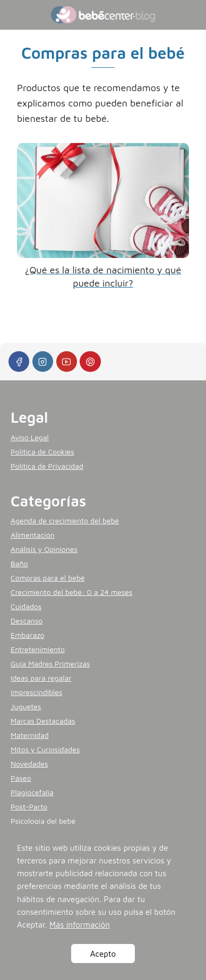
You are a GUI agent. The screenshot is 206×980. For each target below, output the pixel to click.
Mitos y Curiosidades (45, 749)
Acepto (103, 954)
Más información (80, 924)
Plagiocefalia (32, 792)
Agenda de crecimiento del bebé (65, 520)
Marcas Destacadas (43, 721)
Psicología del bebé (43, 821)
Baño (19, 563)
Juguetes (26, 706)
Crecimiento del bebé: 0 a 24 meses (71, 592)
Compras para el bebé (48, 578)
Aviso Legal (30, 437)
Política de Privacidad (47, 466)
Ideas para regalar (41, 678)
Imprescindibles (36, 692)
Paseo (21, 778)
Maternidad (30, 735)
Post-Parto (29, 807)
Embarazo (28, 635)
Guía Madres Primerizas (50, 663)
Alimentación (33, 535)
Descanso (27, 621)
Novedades (29, 764)
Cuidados (26, 606)
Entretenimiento (38, 649)
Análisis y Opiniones (44, 549)
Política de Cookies (42, 452)
